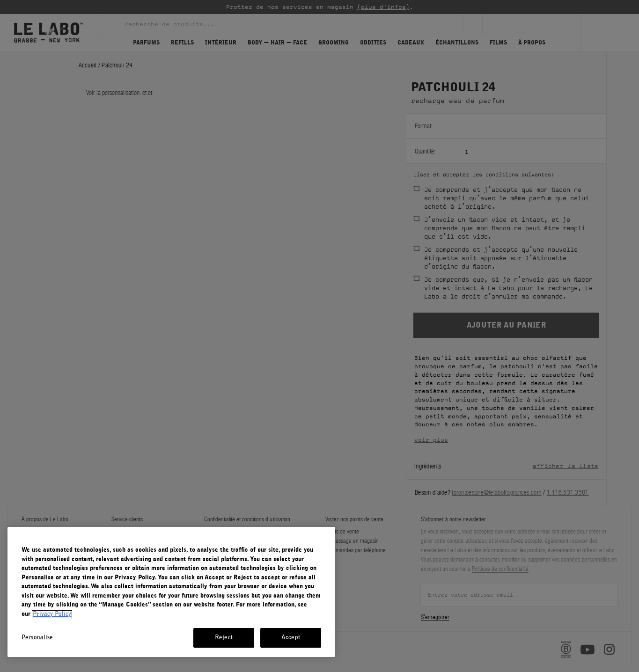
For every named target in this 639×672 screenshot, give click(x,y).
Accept (291, 638)
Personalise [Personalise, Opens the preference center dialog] (37, 638)
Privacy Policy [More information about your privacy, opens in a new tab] (52, 614)
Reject (224, 638)
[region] (171, 592)
